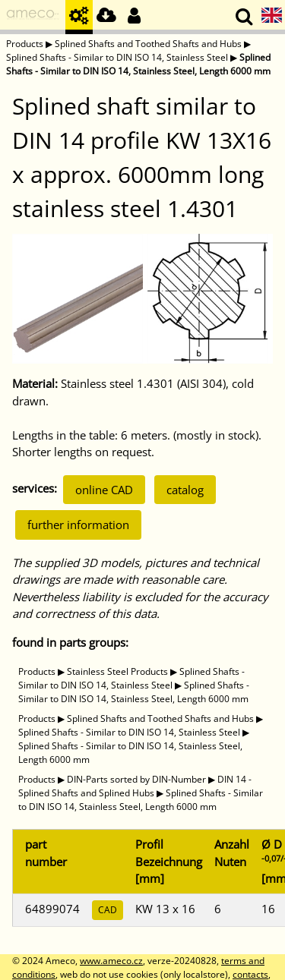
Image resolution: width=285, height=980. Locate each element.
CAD (108, 910)
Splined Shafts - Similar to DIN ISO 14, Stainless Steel (117, 57)
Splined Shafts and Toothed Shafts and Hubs (148, 44)
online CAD (104, 490)
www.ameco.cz (111, 961)
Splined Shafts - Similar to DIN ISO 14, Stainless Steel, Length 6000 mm (138, 64)
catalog (185, 490)
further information (78, 525)
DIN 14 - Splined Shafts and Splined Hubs (135, 786)
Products (25, 44)
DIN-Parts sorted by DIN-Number (136, 779)
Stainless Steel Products (117, 671)
